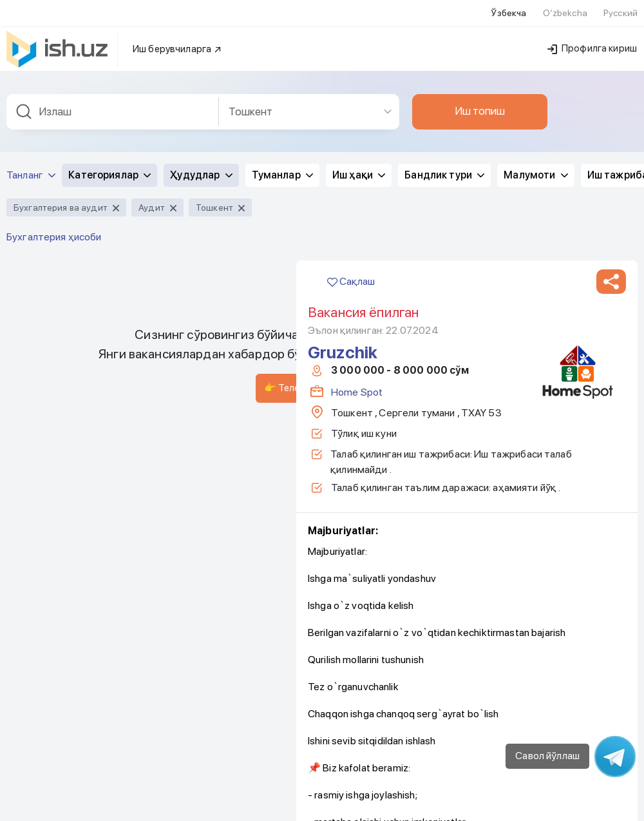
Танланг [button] (31, 167)
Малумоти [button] (535, 167)
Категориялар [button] (109, 167)
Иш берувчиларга (177, 41)
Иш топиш (480, 103)
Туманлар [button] (282, 167)
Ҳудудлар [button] (201, 167)
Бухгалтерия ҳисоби (54, 229)
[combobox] (113, 104)
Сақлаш (351, 274)
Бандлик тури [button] (444, 167)
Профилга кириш (592, 41)
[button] (611, 274)
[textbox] (113, 104)
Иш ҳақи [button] (359, 167)
